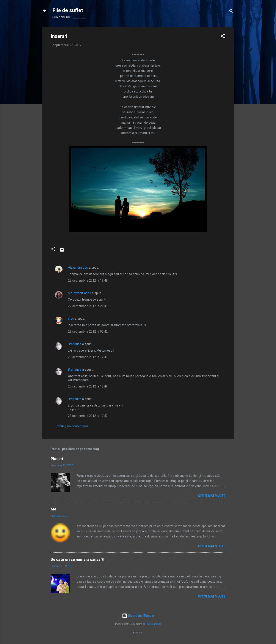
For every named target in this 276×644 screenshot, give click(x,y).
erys (71, 319)
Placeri (57, 459)
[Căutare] (231, 12)
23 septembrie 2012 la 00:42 (88, 332)
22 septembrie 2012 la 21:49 (88, 306)
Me (53, 509)
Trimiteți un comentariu (71, 426)
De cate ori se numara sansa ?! (78, 559)
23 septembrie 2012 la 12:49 (88, 386)
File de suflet (68, 10)
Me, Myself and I (79, 293)
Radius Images (153, 624)
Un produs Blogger (138, 616)
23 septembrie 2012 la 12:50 (88, 416)
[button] (223, 37)
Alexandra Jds (78, 268)
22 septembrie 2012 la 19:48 (88, 281)
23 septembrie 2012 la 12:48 (88, 357)
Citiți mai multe (212, 496)
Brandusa (75, 344)
